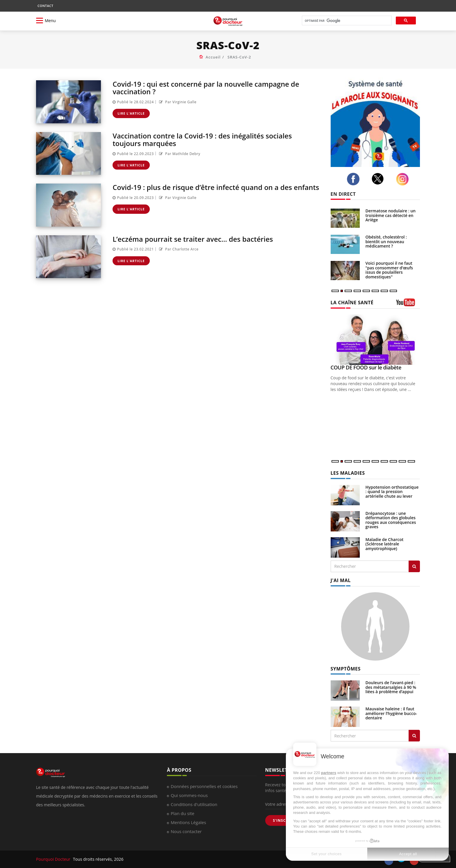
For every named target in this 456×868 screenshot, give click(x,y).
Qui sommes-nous (189, 795)
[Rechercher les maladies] (414, 566)
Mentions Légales (188, 822)
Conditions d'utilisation (194, 804)
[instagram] (404, 179)
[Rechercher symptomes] (414, 736)
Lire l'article (131, 113)
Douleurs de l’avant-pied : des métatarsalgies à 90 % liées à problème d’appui (391, 687)
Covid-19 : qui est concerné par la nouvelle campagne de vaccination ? (207, 88)
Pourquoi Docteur (54, 859)
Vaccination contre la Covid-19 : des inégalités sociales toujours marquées (203, 139)
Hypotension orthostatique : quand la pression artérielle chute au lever (392, 492)
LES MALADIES (348, 473)
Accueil (213, 57)
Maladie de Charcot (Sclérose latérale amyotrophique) (385, 544)
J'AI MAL (341, 580)
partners (329, 773)
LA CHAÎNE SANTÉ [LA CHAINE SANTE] (352, 303)
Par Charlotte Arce (178, 249)
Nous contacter (186, 831)
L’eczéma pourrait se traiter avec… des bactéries (194, 239)
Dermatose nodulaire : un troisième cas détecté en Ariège (391, 215)
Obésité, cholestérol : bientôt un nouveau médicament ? (386, 241)
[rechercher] (346, 21)
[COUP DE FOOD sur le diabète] (375, 340)
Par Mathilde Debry (179, 154)
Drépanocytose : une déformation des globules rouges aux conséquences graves (391, 520)
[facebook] (355, 179)
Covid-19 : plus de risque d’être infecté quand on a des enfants (217, 187)
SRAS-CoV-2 (239, 57)
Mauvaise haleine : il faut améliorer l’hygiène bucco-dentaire (391, 713)
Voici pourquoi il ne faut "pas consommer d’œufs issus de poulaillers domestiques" (389, 270)
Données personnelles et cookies (204, 786)
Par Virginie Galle (177, 102)
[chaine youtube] (408, 304)
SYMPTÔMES (346, 669)
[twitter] (379, 179)
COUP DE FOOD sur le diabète (366, 367)
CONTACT (45, 6)
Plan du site (182, 813)
